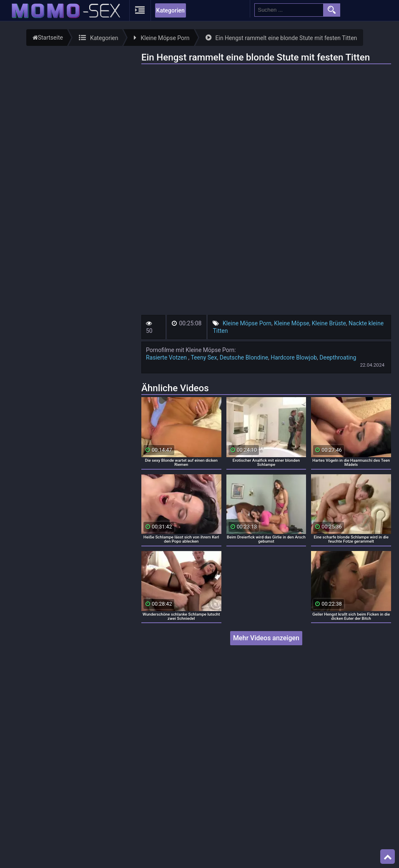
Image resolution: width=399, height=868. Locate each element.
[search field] (289, 10)
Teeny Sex (204, 357)
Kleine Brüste (329, 323)
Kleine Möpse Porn (247, 323)
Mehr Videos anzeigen (266, 638)
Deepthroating (338, 357)
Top (388, 857)
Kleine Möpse (291, 323)
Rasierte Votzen (167, 357)
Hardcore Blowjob (294, 357)
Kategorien (171, 10)
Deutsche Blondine (244, 357)
